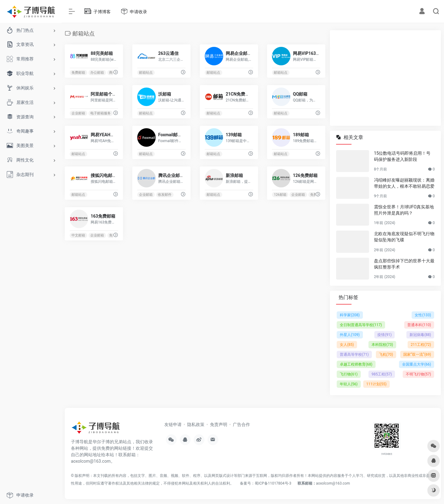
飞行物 (349, 374)
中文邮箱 (78, 235)
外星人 (350, 335)
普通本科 (419, 325)
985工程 (382, 374)
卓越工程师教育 (356, 364)
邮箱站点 (146, 73)
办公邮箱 (97, 73)
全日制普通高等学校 (361, 325)
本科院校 (382, 345)
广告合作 (241, 424)
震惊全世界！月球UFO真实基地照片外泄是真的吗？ (404, 210)
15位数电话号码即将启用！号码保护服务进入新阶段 (402, 156)
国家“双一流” (417, 354)
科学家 (350, 315)
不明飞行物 (418, 374)
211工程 (421, 345)
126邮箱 (280, 195)
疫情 (384, 335)
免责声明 (219, 424)
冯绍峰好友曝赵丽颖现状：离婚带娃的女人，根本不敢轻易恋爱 (404, 183)
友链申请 (173, 424)
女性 (423, 315)
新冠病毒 (420, 335)
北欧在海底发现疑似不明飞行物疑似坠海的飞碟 (404, 237)
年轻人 (349, 384)
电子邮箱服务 (101, 113)
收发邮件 (165, 195)
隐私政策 (196, 424)
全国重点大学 (417, 364)
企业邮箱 (78, 113)
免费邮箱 (78, 73)
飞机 (386, 354)
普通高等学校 (354, 354)
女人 (347, 345)
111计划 (376, 384)
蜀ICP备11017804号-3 (273, 483)
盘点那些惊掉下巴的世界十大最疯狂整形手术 (404, 264)
